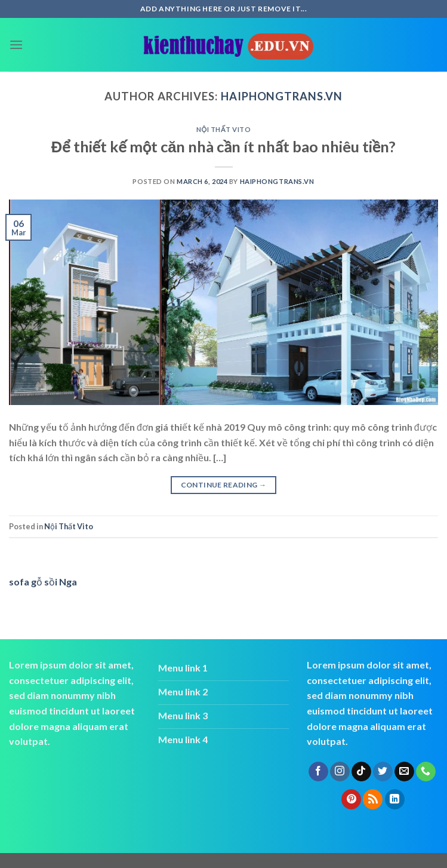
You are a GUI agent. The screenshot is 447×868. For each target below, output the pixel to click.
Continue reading (224, 485)
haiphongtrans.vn (282, 96)
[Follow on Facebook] (318, 772)
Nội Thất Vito (224, 129)
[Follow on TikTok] (361, 772)
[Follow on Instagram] (340, 772)
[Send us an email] (404, 772)
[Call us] (426, 772)
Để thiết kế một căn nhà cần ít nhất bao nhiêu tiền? (224, 146)
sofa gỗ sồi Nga (43, 582)
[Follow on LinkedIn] (395, 799)
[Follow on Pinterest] (351, 799)
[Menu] (16, 45)
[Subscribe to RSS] (373, 799)
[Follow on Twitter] (383, 772)
